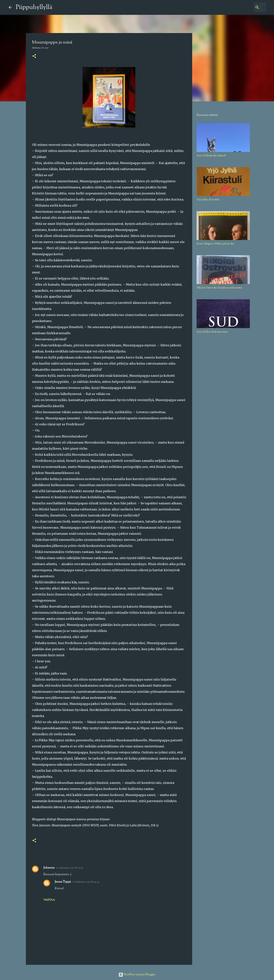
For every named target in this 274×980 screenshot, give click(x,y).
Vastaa (49, 900)
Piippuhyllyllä (34, 7)
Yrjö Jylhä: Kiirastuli (208, 200)
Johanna (49, 868)
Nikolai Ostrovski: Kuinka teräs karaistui (219, 288)
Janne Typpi (63, 882)
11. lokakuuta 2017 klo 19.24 (86, 882)
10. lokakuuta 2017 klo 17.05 (70, 868)
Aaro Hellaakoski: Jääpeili (211, 156)
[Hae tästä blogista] (246, 7)
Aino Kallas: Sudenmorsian (212, 332)
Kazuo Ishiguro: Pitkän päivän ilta (215, 244)
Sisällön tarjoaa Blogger (137, 975)
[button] (34, 56)
